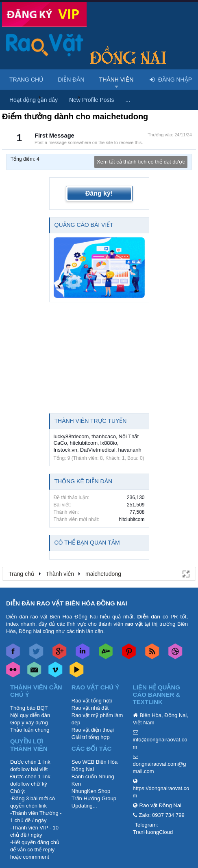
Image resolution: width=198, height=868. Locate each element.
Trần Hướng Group (94, 798)
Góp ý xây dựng (29, 723)
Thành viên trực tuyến (91, 421)
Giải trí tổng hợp (91, 737)
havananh (130, 450)
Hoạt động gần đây (34, 100)
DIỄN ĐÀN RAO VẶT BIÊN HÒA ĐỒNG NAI (67, 603)
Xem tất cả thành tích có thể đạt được (141, 162)
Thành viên (116, 80)
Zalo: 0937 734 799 (162, 815)
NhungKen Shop (91, 791)
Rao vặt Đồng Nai (160, 805)
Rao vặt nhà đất (90, 708)
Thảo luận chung (30, 730)
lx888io (109, 443)
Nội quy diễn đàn (30, 715)
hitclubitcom (84, 443)
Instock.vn (66, 450)
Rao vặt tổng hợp (92, 701)
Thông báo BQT (29, 708)
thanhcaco (104, 436)
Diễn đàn (71, 80)
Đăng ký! (99, 193)
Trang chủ (26, 80)
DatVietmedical (98, 450)
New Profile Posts (91, 100)
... (128, 100)
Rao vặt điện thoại (93, 730)
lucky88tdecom (71, 436)
